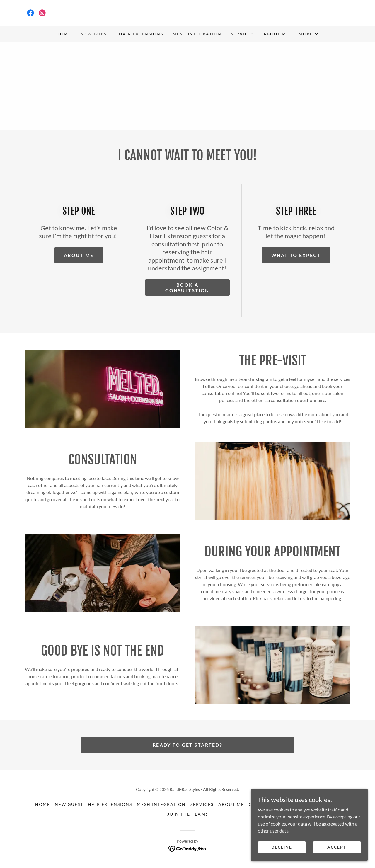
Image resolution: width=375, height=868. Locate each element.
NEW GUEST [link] (95, 34)
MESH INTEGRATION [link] (197, 34)
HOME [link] (64, 34)
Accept (337, 859)
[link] (30, 13)
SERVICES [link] (242, 34)
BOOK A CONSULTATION (187, 287)
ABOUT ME (79, 255)
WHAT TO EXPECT (296, 255)
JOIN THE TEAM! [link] (187, 814)
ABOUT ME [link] (276, 34)
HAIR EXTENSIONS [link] (141, 34)
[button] (309, 34)
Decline (282, 859)
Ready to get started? (187, 745)
